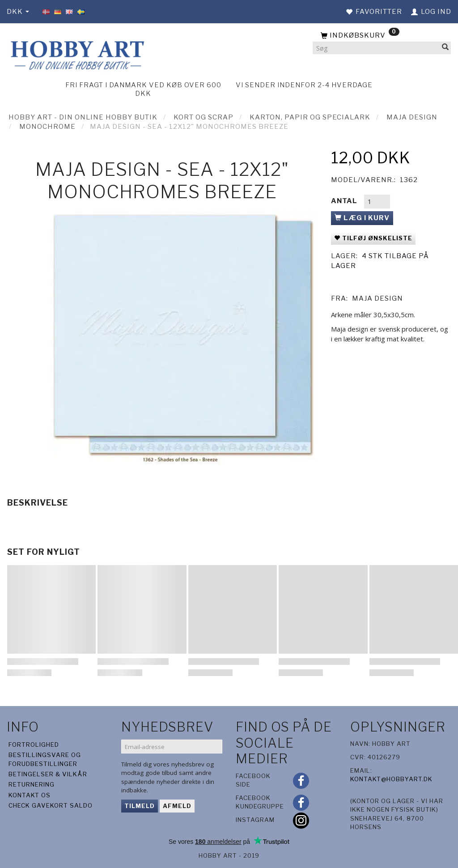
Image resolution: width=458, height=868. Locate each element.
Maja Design (377, 298)
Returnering (32, 784)
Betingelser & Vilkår (48, 774)
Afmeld (177, 806)
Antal (345, 201)
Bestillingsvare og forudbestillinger (45, 759)
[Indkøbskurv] (382, 36)
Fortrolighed (34, 745)
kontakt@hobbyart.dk (391, 779)
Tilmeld (140, 806)
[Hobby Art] (76, 54)
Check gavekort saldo (51, 805)
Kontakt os (30, 795)
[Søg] (445, 48)
